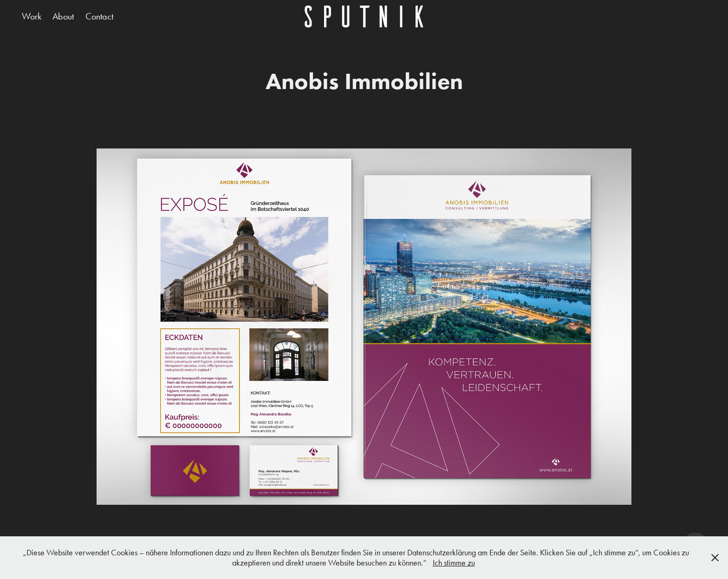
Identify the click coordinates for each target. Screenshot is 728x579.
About (63, 16)
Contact (99, 16)
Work (32, 16)
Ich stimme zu (454, 563)
